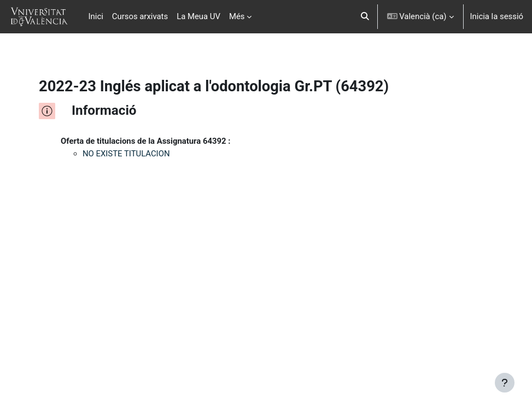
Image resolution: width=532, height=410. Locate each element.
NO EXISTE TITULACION (126, 154)
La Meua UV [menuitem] (198, 16)
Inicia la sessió (497, 16)
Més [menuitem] (237, 16)
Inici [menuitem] (96, 16)
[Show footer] (505, 383)
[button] (365, 17)
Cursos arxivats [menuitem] (140, 16)
